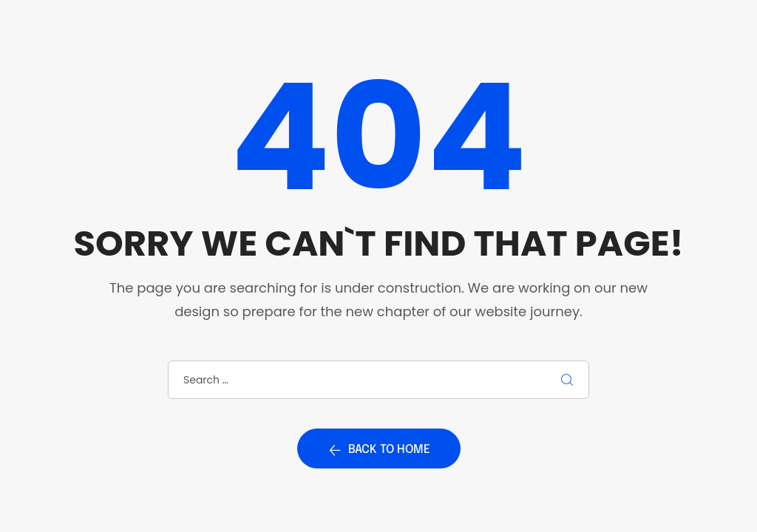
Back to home (379, 450)
